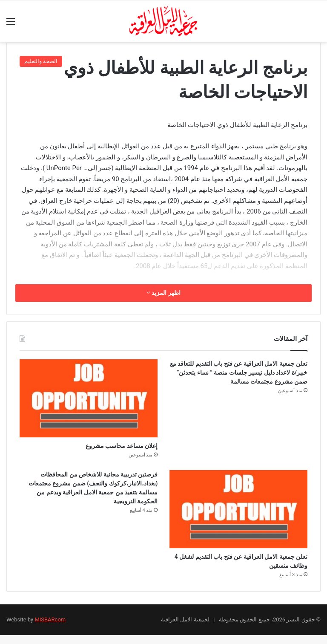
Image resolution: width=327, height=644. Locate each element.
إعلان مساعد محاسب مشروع (105, 448)
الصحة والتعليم (41, 61)
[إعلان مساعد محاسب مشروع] (89, 398)
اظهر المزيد (163, 293)
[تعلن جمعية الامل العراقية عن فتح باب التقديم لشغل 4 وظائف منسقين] (238, 512)
